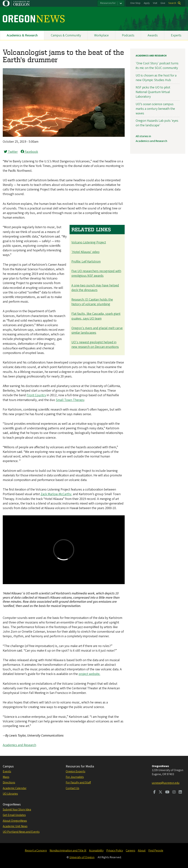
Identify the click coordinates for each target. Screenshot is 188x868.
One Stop (135, 3)
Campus (8, 766)
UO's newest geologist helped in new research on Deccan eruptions (95, 345)
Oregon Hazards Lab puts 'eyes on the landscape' (157, 123)
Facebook (29, 152)
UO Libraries (10, 794)
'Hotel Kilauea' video (85, 252)
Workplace (101, 35)
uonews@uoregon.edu (166, 783)
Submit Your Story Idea (17, 810)
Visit (155, 3)
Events (7, 771)
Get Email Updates (14, 815)
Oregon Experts (75, 771)
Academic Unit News (15, 826)
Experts (176, 35)
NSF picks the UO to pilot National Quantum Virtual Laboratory (153, 92)
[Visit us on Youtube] (167, 792)
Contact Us (72, 788)
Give (163, 3)
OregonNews (12, 804)
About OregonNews (15, 821)
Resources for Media (80, 766)
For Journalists (75, 777)
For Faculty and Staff (78, 783)
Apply (147, 3)
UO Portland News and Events (21, 832)
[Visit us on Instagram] (174, 792)
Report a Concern (36, 851)
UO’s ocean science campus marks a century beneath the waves (155, 109)
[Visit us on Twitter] (160, 792)
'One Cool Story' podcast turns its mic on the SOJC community (157, 66)
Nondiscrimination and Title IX (68, 851)
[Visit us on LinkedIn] (180, 792)
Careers (130, 851)
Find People (156, 851)
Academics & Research (22, 35)
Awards (153, 35)
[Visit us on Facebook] (154, 792)
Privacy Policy (115, 851)
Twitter (11, 152)
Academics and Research (19, 745)
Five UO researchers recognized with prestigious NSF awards (96, 273)
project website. (89, 674)
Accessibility (96, 851)
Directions (9, 783)
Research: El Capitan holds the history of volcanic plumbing (92, 302)
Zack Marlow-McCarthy (56, 494)
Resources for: (108, 3)
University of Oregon (82, 857)
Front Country (36, 395)
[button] (64, 136)
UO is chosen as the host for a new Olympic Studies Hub (156, 78)
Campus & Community (66, 35)
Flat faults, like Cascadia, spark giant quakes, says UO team (96, 316)
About (142, 851)
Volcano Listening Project (89, 242)
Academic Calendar (15, 788)
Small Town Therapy (70, 400)
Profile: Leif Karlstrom (86, 262)
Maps (6, 777)
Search (172, 3)
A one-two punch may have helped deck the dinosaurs (95, 288)
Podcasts (128, 35)
